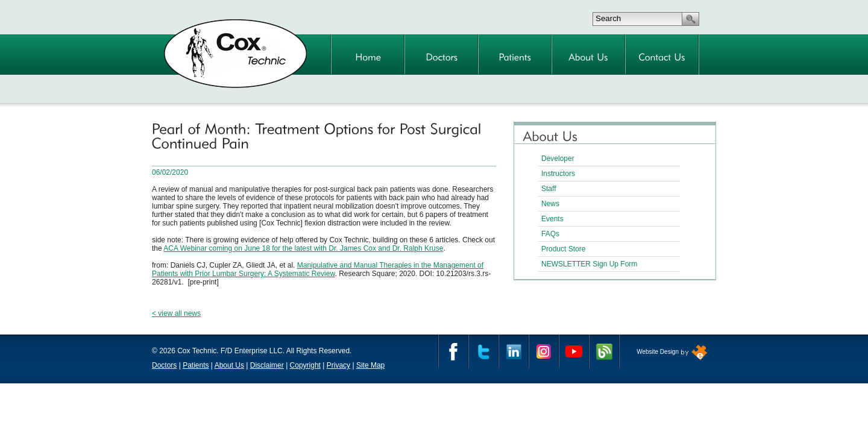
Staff (549, 189)
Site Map (370, 365)
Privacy (338, 365)
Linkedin (514, 351)
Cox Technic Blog (604, 351)
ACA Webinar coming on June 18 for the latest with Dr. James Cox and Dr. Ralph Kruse (303, 248)
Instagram (544, 351)
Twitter (483, 351)
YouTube (574, 351)
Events (552, 219)
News (550, 204)
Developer (558, 159)
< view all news (176, 313)
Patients (196, 365)
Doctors (164, 365)
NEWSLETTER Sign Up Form (589, 264)
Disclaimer (267, 365)
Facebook (453, 351)
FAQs (550, 234)
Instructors (558, 174)
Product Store (563, 249)
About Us (229, 365)
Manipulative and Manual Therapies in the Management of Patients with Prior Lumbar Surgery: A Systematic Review (318, 269)
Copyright (305, 365)
